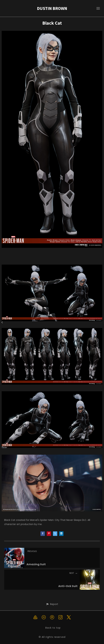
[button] (52, 604)
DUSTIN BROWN (52, 8)
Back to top (53, 628)
